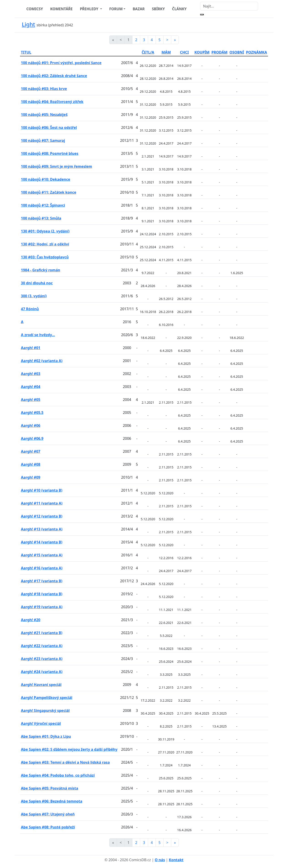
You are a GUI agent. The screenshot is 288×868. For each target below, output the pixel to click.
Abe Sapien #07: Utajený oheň (48, 814)
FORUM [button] (116, 9)
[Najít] (229, 6)
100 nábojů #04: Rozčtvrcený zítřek (52, 102)
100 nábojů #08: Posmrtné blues (50, 153)
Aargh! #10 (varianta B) (42, 490)
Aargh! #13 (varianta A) (42, 529)
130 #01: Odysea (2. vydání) (45, 231)
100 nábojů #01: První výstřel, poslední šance (61, 63)
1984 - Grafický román (41, 270)
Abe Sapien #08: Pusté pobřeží (48, 827)
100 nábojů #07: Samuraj (43, 140)
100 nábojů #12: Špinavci (43, 205)
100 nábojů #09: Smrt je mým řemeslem (56, 166)
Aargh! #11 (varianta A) (42, 503)
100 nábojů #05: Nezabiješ (44, 115)
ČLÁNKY (179, 9)
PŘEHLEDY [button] (90, 9)
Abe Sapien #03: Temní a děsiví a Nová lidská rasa (65, 762)
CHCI (184, 52)
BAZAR (139, 9)
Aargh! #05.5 (32, 413)
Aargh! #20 (31, 620)
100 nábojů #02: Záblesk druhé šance (54, 76)
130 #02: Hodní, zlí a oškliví (45, 244)
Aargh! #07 (31, 451)
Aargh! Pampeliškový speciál (47, 698)
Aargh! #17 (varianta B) (42, 581)
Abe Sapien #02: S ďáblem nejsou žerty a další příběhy (69, 749)
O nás (160, 860)
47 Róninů (30, 309)
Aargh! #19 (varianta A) (42, 607)
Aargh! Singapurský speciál (45, 710)
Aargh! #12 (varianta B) (42, 516)
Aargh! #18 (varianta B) (42, 594)
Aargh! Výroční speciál (41, 723)
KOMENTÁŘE (61, 9)
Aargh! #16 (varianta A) (42, 568)
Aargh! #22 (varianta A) (42, 646)
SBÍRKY (158, 9)
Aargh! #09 (31, 477)
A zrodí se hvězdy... (38, 335)
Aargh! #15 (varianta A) (42, 555)
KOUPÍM (202, 52)
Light (28, 24)
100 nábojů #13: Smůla (41, 218)
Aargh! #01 (31, 348)
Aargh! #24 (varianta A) (42, 672)
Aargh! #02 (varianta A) (42, 361)
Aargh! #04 (31, 387)
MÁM (166, 52)
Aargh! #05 (31, 400)
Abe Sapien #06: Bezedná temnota (52, 801)
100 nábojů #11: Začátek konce (49, 192)
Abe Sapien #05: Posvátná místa (50, 788)
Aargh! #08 (31, 464)
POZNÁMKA (257, 52)
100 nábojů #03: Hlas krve (44, 89)
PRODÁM (220, 52)
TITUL (26, 52)
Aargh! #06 (31, 425)
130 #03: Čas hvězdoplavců (45, 257)
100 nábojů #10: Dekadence (46, 179)
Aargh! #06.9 (32, 438)
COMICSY (35, 9)
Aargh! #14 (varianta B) (42, 542)
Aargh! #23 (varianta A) (42, 659)
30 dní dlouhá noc (37, 283)
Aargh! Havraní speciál (41, 685)
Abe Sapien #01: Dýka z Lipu (46, 736)
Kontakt (176, 860)
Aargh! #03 (31, 374)
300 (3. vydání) (34, 296)
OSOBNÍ (237, 52)
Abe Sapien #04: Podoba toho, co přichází (58, 775)
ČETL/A (148, 52)
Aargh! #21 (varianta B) (42, 633)
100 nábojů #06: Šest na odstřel (49, 128)
